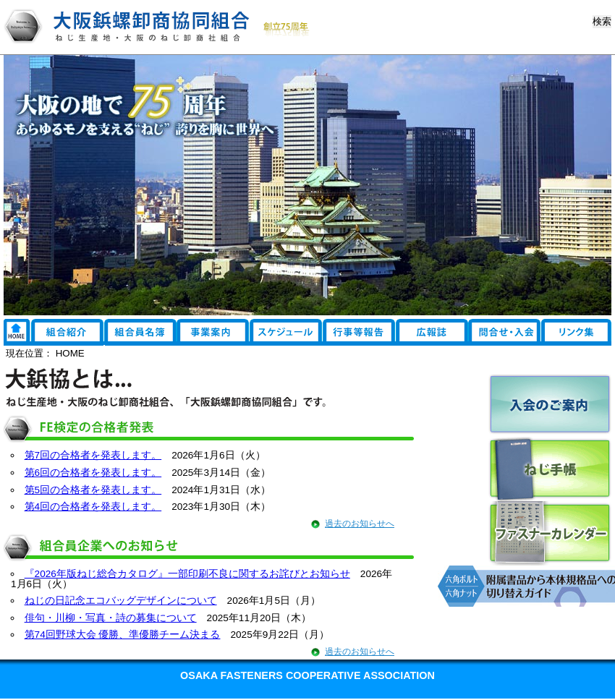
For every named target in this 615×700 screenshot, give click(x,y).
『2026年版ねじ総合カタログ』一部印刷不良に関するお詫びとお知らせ (187, 574)
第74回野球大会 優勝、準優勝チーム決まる (123, 635)
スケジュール (286, 333)
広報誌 (436, 333)
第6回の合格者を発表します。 (93, 473)
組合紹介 (67, 333)
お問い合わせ (579, 333)
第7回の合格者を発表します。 (93, 455)
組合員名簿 (141, 333)
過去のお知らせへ (360, 524)
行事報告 (360, 333)
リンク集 (17, 333)
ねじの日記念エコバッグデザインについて (121, 601)
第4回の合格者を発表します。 (93, 507)
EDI (506, 333)
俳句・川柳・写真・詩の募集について (111, 618)
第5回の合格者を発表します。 (93, 490)
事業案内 (213, 333)
